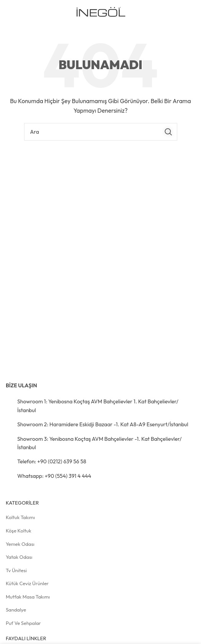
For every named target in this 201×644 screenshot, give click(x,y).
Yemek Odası (20, 544)
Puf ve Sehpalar (23, 623)
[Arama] (101, 132)
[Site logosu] (100, 12)
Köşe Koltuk (19, 531)
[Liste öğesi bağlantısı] (100, 406)
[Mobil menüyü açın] (183, 13)
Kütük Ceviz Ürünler (27, 583)
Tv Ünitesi (16, 570)
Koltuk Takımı (20, 517)
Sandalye (16, 610)
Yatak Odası (19, 557)
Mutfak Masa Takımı (28, 597)
